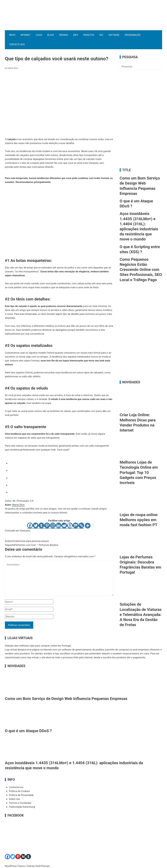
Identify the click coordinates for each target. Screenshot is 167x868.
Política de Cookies (19, 791)
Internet (26, 35)
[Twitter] (36, 526)
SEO (101, 35)
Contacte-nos (17, 44)
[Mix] (76, 526)
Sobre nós (14, 799)
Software (114, 35)
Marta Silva (18, 505)
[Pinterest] (47, 526)
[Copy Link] (81, 526)
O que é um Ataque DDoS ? (28, 731)
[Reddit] (64, 526)
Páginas (64, 35)
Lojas (39, 35)
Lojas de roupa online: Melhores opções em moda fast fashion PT (139, 520)
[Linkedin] (58, 526)
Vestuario (25, 531)
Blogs (51, 35)
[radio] (61, 463)
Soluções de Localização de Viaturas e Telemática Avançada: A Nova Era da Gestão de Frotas (141, 615)
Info (76, 35)
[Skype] (70, 526)
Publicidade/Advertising (22, 807)
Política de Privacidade (21, 795)
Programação (133, 35)
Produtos (89, 35)
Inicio (12, 35)
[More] (88, 526)
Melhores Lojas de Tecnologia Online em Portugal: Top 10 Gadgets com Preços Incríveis (139, 472)
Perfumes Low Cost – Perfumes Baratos (32, 545)
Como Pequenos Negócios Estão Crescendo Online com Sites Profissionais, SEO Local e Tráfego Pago (141, 270)
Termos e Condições (20, 803)
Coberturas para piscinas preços (27, 541)
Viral (29, 866)
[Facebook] (30, 526)
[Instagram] (53, 526)
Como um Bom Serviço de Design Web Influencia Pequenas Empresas (66, 699)
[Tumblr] (41, 526)
